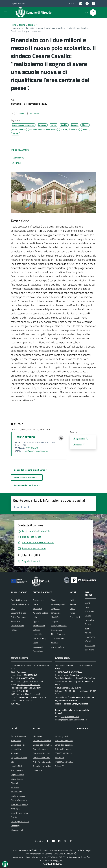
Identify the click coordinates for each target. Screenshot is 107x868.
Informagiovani (61, 736)
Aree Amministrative (20, 604)
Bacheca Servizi (18, 796)
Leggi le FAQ (16, 766)
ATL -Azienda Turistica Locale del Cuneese (51, 762)
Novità (22, 25)
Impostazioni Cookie (20, 813)
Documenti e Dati (18, 613)
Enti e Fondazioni (18, 617)
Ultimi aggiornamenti (20, 821)
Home (14, 25)
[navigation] (5, 12)
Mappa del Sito (17, 830)
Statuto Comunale (19, 800)
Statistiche (16, 826)
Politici (14, 630)
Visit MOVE (60, 758)
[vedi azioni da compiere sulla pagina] (32, 113)
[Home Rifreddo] (35, 13)
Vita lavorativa (57, 647)
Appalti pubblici (40, 621)
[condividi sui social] (18, 113)
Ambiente (37, 609)
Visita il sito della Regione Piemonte (49, 741)
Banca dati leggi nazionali (66, 745)
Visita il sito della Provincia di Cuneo (49, 745)
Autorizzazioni (39, 626)
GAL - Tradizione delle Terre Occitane (71, 741)
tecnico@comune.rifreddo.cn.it (35, 451)
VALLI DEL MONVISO (64, 762)
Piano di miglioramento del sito (19, 758)
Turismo (54, 643)
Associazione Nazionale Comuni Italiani (50, 766)
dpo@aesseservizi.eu (70, 716)
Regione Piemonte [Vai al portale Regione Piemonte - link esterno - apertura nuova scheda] (18, 4)
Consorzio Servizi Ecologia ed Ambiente (50, 758)
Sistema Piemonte (63, 749)
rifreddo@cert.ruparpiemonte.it (30, 681)
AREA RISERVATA (52, 864)
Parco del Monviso (41, 749)
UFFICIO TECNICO (25, 437)
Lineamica (37, 770)
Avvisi (72, 613)
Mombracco (38, 736)
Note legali (16, 809)
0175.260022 (32, 448)
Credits (14, 817)
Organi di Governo (19, 600)
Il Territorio (89, 611)
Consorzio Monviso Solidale (45, 753)
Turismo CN (60, 766)
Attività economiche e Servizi (90, 637)
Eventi (87, 603)
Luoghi (88, 607)
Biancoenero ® (76, 857)
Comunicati (75, 617)
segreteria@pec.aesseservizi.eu (73, 720)
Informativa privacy (19, 804)
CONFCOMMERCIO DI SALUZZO (69, 753)
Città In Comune (66, 854)
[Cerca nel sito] (93, 13)
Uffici (13, 609)
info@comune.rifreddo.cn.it (29, 685)
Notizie (31, 25)
